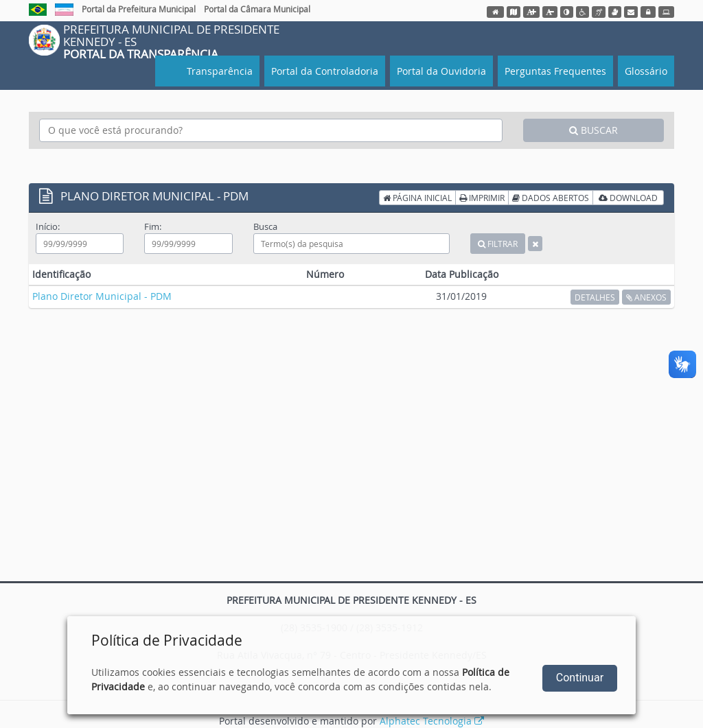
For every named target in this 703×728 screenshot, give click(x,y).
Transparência (218, 71)
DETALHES (595, 297)
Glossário (646, 71)
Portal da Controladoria (325, 71)
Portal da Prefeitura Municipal (139, 9)
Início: (48, 226)
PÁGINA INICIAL (417, 198)
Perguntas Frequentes (555, 71)
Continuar (580, 678)
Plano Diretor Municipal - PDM (102, 296)
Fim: (153, 226)
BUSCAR (593, 130)
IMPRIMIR (482, 198)
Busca (265, 226)
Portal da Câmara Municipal (257, 9)
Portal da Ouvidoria (441, 71)
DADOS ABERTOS (551, 198)
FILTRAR (498, 244)
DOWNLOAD (628, 198)
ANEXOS (646, 297)
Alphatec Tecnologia (432, 721)
